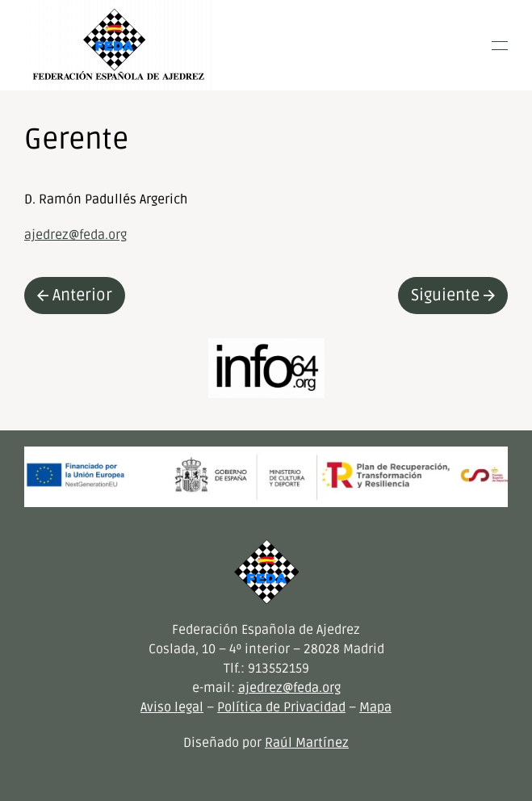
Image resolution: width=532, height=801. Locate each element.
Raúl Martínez (307, 743)
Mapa (375, 707)
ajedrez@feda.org (75, 235)
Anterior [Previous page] (75, 296)
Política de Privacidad (281, 707)
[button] (500, 45)
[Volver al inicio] (118, 45)
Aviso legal (172, 707)
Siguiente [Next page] (453, 296)
